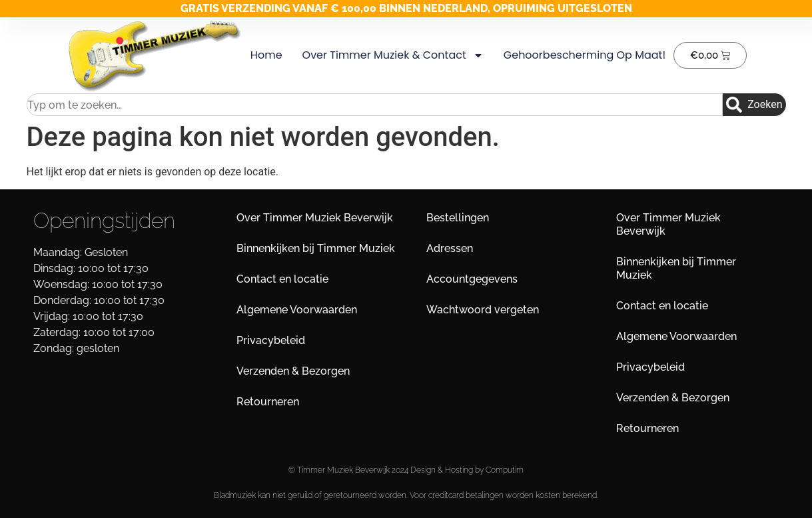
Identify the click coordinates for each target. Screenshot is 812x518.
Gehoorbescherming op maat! (585, 55)
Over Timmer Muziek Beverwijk (315, 218)
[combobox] (375, 105)
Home (266, 55)
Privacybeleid (271, 340)
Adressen (450, 248)
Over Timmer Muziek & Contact (392, 55)
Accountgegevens (472, 279)
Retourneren (268, 402)
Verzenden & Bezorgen (293, 371)
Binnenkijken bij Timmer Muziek (316, 248)
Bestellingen (458, 218)
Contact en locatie (282, 279)
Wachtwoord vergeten (483, 310)
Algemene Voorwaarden (297, 310)
